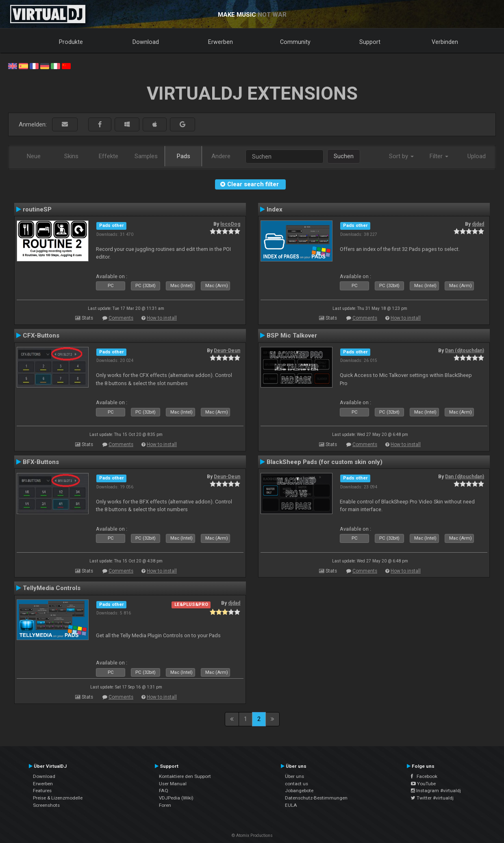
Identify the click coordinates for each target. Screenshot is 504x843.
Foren (165, 805)
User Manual (173, 784)
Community (295, 42)
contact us (297, 784)
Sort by (401, 156)
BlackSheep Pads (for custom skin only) (325, 462)
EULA (291, 805)
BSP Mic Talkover (292, 335)
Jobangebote (299, 791)
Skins (71, 156)
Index (275, 209)
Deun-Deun (227, 351)
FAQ (164, 791)
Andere (221, 156)
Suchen (344, 156)
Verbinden (445, 42)
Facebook (424, 776)
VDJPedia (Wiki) (176, 798)
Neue (34, 156)
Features (42, 791)
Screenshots (46, 805)
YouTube (423, 784)
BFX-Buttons (41, 462)
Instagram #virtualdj (436, 791)
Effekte (109, 156)
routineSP (37, 209)
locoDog (230, 224)
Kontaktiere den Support (185, 776)
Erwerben (220, 42)
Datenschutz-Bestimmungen (316, 798)
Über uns (294, 776)
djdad (478, 224)
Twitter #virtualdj (432, 798)
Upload (477, 156)
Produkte (71, 42)
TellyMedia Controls (52, 588)
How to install (162, 318)
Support (370, 42)
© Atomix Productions (252, 835)
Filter (439, 156)
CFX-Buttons (41, 335)
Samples (146, 156)
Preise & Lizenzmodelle (58, 798)
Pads (184, 156)
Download (146, 42)
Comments (121, 318)
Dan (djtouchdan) (465, 351)
